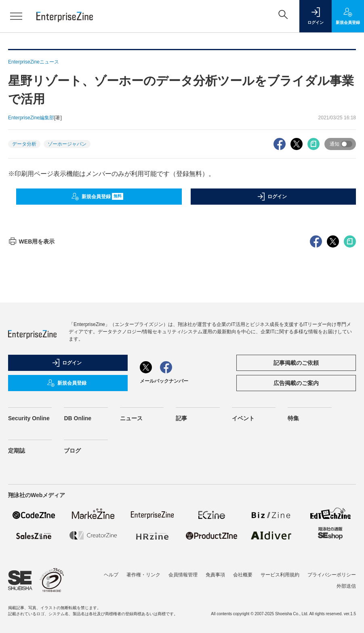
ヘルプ (111, 575)
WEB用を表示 (31, 241)
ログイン (272, 197)
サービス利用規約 (280, 575)
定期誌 (17, 451)
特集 (293, 418)
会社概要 (243, 575)
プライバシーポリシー (332, 575)
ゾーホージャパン (67, 144)
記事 (181, 418)
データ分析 (24, 144)
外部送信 (346, 586)
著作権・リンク (143, 575)
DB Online (78, 418)
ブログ (72, 451)
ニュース (131, 418)
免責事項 (215, 575)
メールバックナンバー (164, 381)
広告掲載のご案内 (296, 383)
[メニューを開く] (16, 16)
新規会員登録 (97, 197)
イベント (243, 418)
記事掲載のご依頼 (296, 363)
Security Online (29, 418)
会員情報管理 (183, 575)
